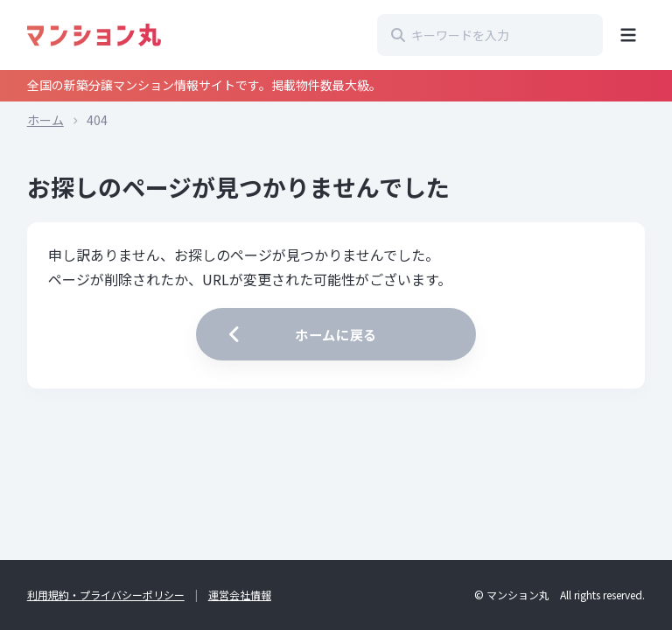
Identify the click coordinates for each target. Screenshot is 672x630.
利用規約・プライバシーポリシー (106, 595)
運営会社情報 (240, 595)
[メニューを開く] (628, 35)
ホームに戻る (301, 334)
